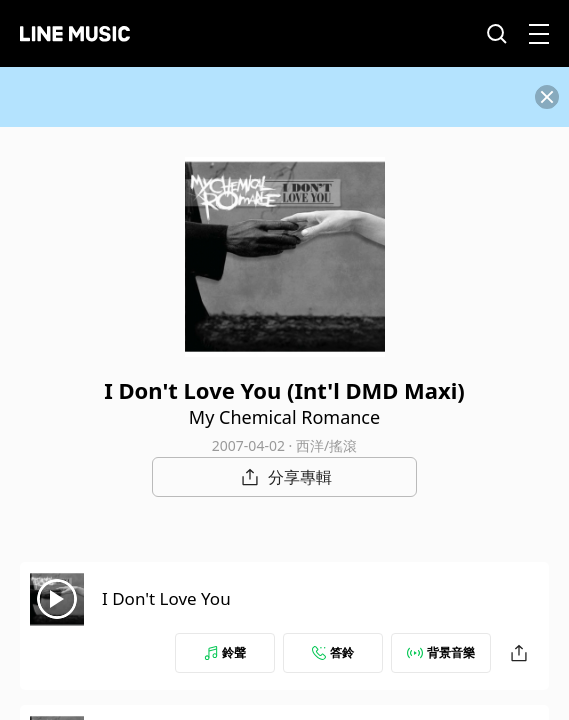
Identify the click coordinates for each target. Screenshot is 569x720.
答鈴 (333, 652)
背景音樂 (441, 652)
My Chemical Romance (284, 417)
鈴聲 (225, 652)
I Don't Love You (166, 598)
